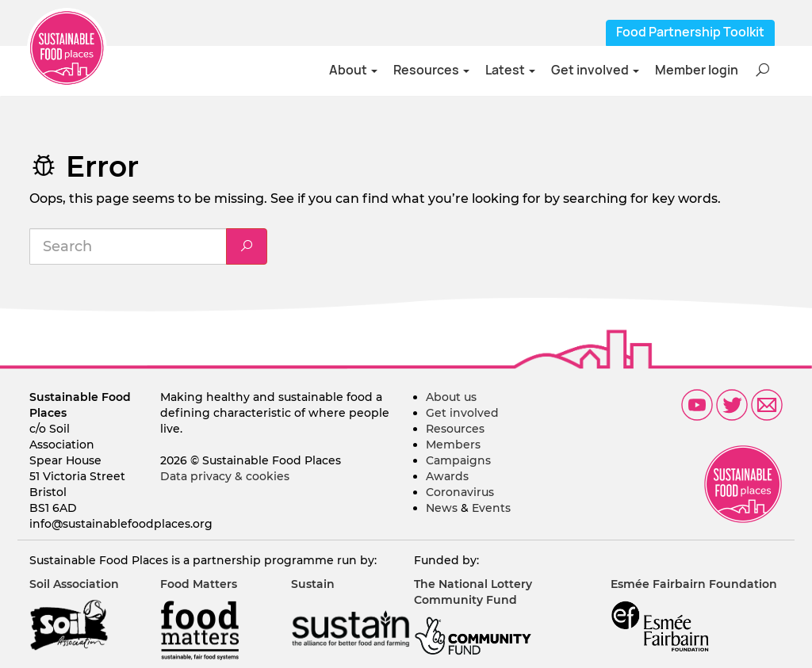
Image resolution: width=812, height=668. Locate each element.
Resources (431, 70)
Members (453, 445)
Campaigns (458, 460)
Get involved (595, 70)
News (442, 508)
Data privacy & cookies (225, 476)
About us (451, 397)
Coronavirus (460, 492)
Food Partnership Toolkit (690, 32)
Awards (447, 476)
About (353, 70)
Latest (510, 70)
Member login (697, 70)
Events (491, 508)
